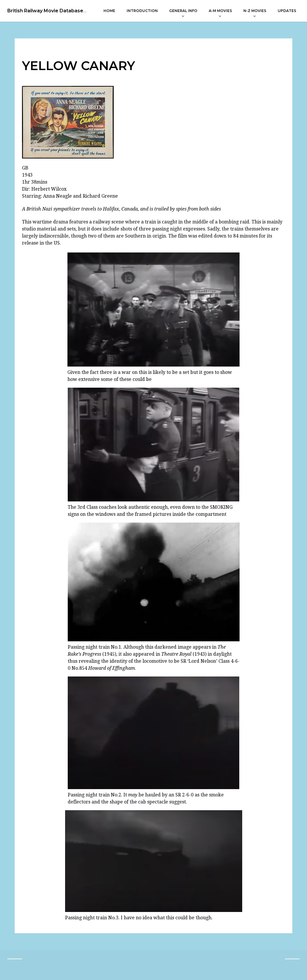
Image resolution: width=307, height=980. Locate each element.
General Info (183, 11)
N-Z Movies (255, 11)
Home (109, 11)
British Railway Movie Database (45, 11)
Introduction (142, 11)
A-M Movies (220, 11)
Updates (287, 11)
